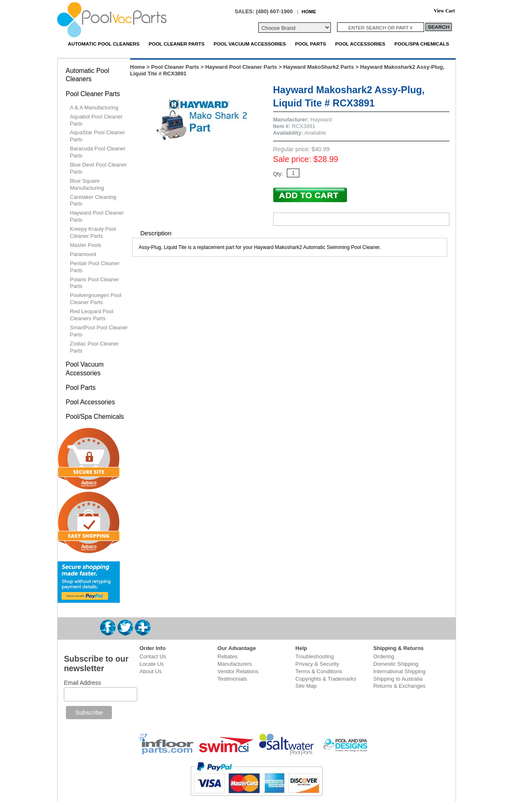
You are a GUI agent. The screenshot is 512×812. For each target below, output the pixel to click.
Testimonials (233, 679)
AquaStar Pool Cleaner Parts (98, 136)
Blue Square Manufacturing (87, 184)
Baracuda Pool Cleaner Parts (98, 152)
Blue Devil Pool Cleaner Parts (98, 168)
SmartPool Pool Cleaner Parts (99, 331)
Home (138, 67)
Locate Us (152, 664)
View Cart (444, 11)
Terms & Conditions (319, 671)
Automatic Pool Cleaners (104, 44)
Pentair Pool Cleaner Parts (95, 267)
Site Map (306, 686)
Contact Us (153, 656)
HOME (309, 11)
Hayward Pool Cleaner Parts (241, 67)
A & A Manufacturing (94, 108)
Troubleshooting (315, 656)
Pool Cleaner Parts (177, 44)
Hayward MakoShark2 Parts (319, 67)
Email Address (82, 683)
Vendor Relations (238, 671)
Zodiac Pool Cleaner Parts (95, 347)
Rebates (228, 656)
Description (156, 233)
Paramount (83, 254)
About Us (151, 671)
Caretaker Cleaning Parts (93, 201)
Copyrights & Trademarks (326, 679)
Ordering (384, 656)
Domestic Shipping (396, 664)
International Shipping (400, 671)
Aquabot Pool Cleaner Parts (96, 120)
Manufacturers (235, 664)
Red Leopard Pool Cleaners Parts (92, 315)
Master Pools (86, 245)
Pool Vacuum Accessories (250, 44)
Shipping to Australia (398, 679)
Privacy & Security (317, 664)
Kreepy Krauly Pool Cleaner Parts (93, 232)
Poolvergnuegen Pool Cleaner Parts (96, 299)
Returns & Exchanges (400, 686)
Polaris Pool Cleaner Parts (95, 283)
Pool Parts (311, 44)
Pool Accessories (360, 44)
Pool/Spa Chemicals (422, 44)
